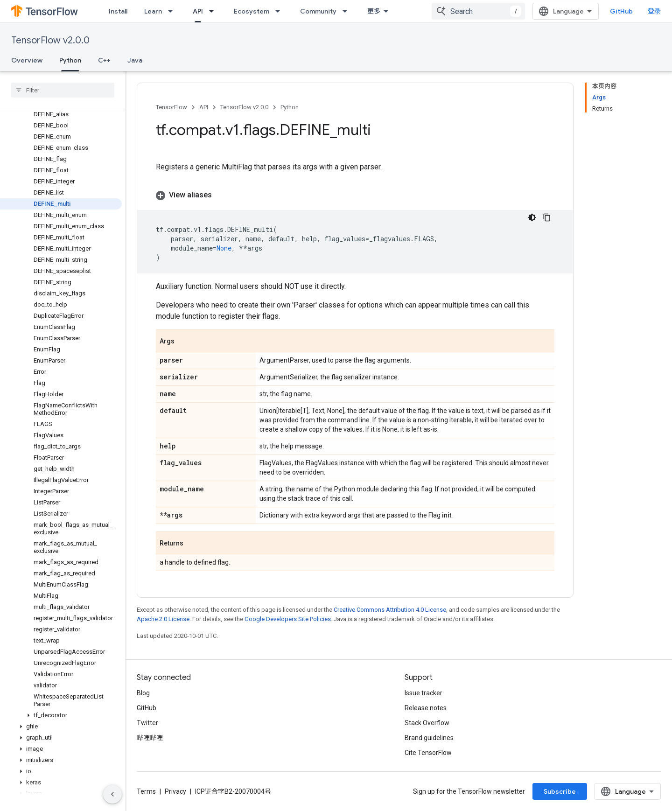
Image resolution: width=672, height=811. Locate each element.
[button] (61, 715)
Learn (153, 11)
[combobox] (478, 11)
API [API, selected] (198, 11)
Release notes (426, 708)
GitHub (621, 11)
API (204, 107)
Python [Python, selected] (70, 60)
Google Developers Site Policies (288, 619)
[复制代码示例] (547, 217)
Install (118, 11)
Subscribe (560, 791)
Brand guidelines (429, 738)
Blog (143, 693)
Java (135, 60)
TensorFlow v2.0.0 (50, 40)
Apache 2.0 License (163, 619)
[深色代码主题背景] (532, 217)
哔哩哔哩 (150, 738)
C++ (104, 60)
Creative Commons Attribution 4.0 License (390, 610)
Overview (27, 60)
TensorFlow (171, 107)
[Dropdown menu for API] (214, 11)
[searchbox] (63, 90)
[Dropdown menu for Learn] (173, 11)
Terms (146, 791)
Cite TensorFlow (428, 753)
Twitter (147, 723)
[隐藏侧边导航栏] (112, 794)
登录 (654, 11)
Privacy (175, 791)
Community (318, 11)
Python (290, 107)
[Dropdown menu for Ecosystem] (280, 11)
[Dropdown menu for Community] (348, 11)
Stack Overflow (427, 723)
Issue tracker (423, 693)
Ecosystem (252, 11)
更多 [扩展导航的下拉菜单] (374, 11)
